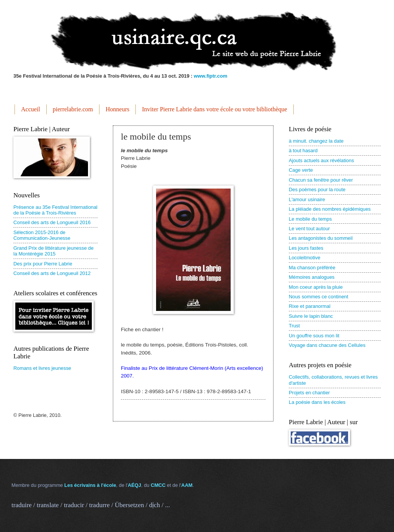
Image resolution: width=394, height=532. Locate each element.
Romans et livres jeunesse (42, 368)
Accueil (31, 109)
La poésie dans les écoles (317, 402)
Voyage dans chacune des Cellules (327, 345)
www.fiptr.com (211, 76)
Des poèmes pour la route (317, 190)
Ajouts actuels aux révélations (321, 160)
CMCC (158, 485)
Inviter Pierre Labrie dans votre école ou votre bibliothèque (214, 109)
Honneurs (117, 109)
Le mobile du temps (310, 219)
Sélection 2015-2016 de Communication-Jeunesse (42, 235)
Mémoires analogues (312, 277)
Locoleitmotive (304, 258)
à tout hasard (303, 150)
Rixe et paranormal (310, 306)
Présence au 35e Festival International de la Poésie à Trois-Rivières (55, 210)
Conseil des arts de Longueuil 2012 (52, 273)
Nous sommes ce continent (318, 297)
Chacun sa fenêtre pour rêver (321, 180)
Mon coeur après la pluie (316, 287)
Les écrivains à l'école (90, 485)
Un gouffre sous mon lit (314, 336)
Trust (294, 326)
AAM (187, 485)
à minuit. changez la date (316, 141)
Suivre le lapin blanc (311, 316)
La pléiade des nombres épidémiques (330, 209)
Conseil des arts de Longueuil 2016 (52, 222)
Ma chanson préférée (312, 268)
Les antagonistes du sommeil (321, 238)
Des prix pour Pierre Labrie (43, 264)
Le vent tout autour (309, 229)
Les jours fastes (306, 248)
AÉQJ (134, 485)
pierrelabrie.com (73, 109)
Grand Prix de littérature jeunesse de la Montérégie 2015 (54, 251)
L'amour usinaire (307, 199)
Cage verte (301, 170)
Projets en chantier (309, 393)
